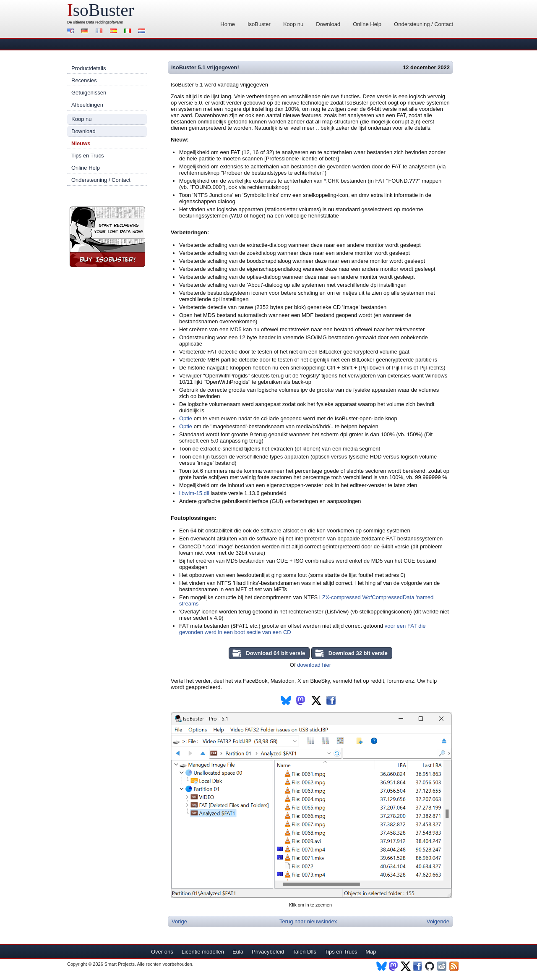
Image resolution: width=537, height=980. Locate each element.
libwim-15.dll (194, 493)
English (72, 32)
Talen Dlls (304, 952)
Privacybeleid (268, 952)
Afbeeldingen (87, 105)
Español (115, 32)
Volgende (438, 921)
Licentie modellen (203, 952)
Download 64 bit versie (275, 653)
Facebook (418, 966)
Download (328, 24)
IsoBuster (259, 24)
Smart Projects (120, 964)
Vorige (179, 921)
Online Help (367, 24)
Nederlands (143, 32)
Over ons (162, 952)
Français (100, 32)
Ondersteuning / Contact (424, 24)
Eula (238, 952)
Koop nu (293, 24)
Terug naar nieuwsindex (308, 921)
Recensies (84, 80)
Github (430, 966)
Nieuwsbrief (442, 966)
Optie (186, 418)
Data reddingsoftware (104, 22)
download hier (314, 665)
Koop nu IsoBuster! (107, 237)
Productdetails (89, 68)
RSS (455, 966)
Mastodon (394, 966)
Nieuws (81, 143)
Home (228, 24)
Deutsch (86, 32)
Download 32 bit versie (358, 653)
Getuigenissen (89, 93)
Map (371, 952)
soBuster (100, 10)
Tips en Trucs (88, 156)
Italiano (129, 32)
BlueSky (382, 966)
